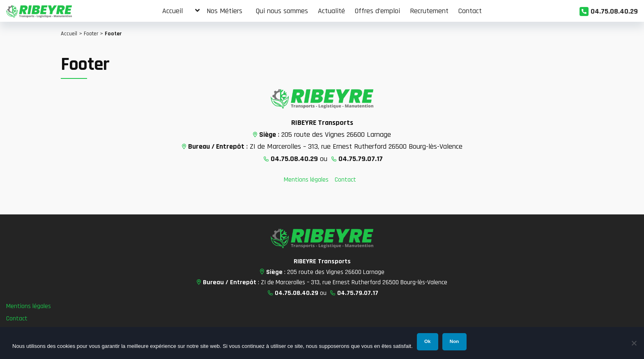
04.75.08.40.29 (614, 11)
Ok (427, 341)
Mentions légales (306, 180)
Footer (91, 34)
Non (454, 341)
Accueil (69, 34)
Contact (345, 180)
